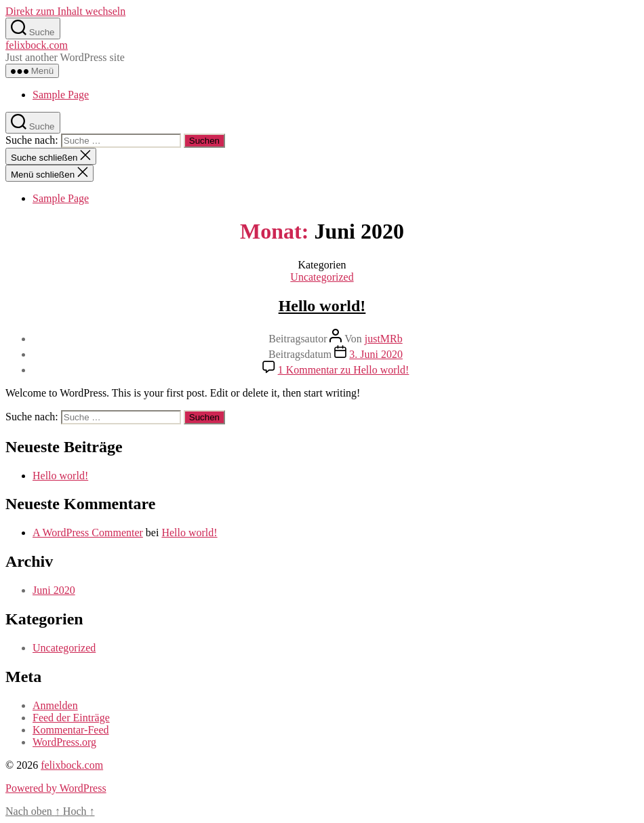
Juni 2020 (54, 590)
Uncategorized (322, 277)
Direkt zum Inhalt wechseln (65, 11)
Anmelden (55, 705)
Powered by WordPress (56, 788)
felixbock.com (37, 45)
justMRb (384, 339)
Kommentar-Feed (71, 730)
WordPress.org (64, 742)
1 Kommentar (344, 370)
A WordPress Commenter (88, 533)
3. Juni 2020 (376, 354)
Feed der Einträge (71, 718)
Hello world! (322, 306)
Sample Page (61, 95)
